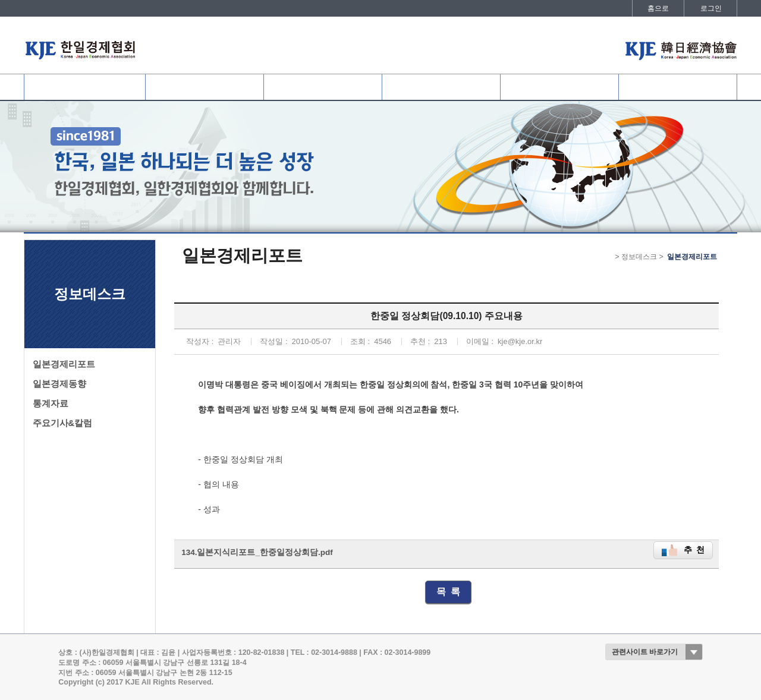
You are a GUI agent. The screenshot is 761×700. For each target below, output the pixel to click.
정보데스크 (559, 87)
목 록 (449, 592)
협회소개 (84, 87)
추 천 (694, 550)
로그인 (711, 8)
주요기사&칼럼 (63, 423)
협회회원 (205, 87)
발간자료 (678, 87)
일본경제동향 (59, 384)
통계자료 (51, 403)
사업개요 (323, 87)
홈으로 (658, 8)
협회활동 (441, 87)
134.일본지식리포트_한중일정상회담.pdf (257, 552)
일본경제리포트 (64, 364)
